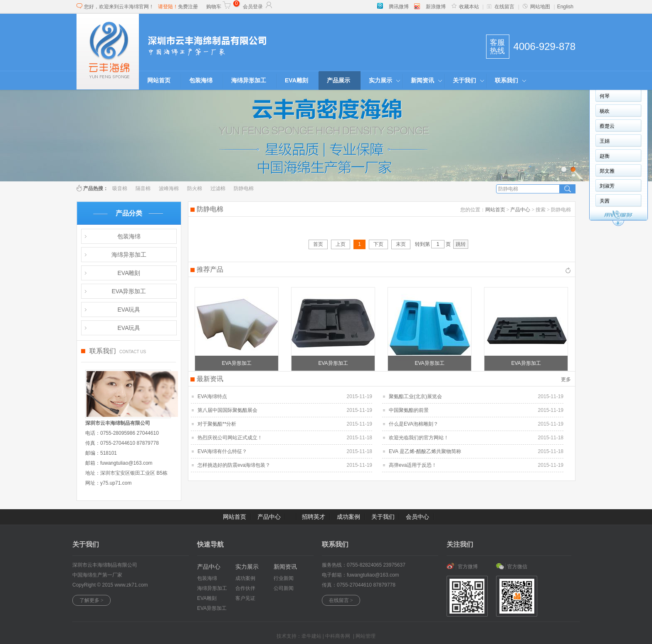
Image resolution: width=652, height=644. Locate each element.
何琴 (605, 96)
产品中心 (520, 210)
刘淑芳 (607, 186)
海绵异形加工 (249, 80)
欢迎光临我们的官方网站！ (419, 438)
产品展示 (338, 80)
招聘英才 (314, 517)
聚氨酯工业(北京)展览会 (415, 396)
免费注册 (188, 7)
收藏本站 (465, 7)
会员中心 (417, 517)
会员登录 (258, 7)
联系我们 (506, 80)
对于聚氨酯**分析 (217, 424)
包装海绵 (201, 80)
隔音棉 (143, 188)
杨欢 (605, 111)
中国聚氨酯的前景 (409, 410)
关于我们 (464, 80)
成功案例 (348, 517)
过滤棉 (218, 188)
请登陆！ (168, 7)
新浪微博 (436, 7)
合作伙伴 (245, 588)
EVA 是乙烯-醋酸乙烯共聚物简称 (425, 451)
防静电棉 (244, 188)
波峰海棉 (169, 188)
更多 (566, 379)
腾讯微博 (399, 7)
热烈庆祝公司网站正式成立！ (230, 438)
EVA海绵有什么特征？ (222, 451)
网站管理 (366, 636)
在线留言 (501, 7)
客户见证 (245, 598)
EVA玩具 (129, 310)
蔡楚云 (607, 126)
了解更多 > (91, 600)
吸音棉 (120, 188)
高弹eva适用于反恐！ (413, 465)
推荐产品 (210, 269)
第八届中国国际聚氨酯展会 (227, 410)
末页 (401, 244)
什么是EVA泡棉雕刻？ (414, 424)
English (565, 7)
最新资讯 (210, 379)
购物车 (219, 7)
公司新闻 (284, 588)
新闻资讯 (422, 80)
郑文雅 (607, 171)
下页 (378, 244)
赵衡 (605, 156)
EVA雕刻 (296, 80)
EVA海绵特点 (212, 396)
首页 (318, 244)
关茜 (605, 201)
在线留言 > (341, 600)
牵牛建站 (311, 636)
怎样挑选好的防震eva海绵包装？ (234, 465)
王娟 (605, 141)
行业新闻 (284, 578)
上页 (341, 244)
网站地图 (536, 7)
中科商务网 (338, 636)
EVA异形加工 (129, 291)
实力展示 (380, 80)
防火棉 (195, 188)
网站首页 (159, 80)
